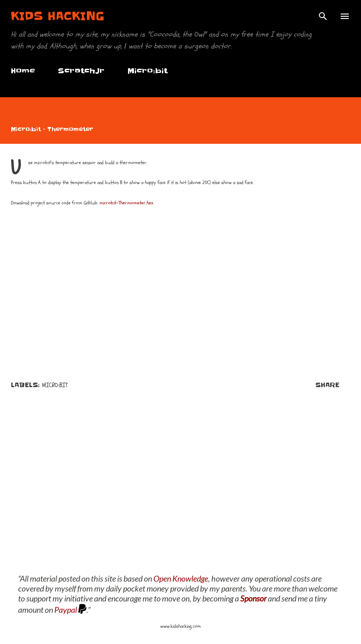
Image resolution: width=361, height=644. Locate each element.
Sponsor (253, 598)
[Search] (323, 16)
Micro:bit (147, 71)
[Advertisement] (180, 488)
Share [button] (327, 385)
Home (23, 71)
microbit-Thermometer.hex (126, 203)
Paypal (66, 610)
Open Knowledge (181, 578)
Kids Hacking (58, 16)
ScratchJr (81, 71)
